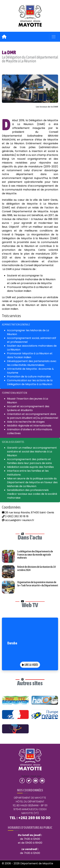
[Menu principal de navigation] (54, 37)
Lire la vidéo (30, 665)
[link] (30, 16)
